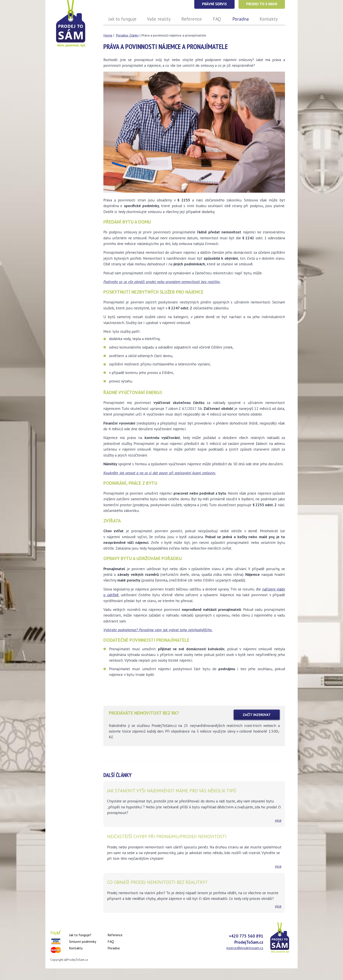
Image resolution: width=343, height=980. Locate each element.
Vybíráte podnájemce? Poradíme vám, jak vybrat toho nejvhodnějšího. (158, 630)
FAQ (111, 941)
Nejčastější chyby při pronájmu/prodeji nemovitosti (167, 836)
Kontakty (76, 948)
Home (108, 35)
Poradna (114, 948)
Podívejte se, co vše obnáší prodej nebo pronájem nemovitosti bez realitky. (162, 282)
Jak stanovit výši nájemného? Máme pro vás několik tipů (172, 790)
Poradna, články (127, 35)
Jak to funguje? (80, 935)
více (278, 820)
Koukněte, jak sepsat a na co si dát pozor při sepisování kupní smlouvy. (160, 473)
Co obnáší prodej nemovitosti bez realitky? (157, 882)
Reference (115, 935)
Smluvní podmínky (83, 941)
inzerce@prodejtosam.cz (245, 948)
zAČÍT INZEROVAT (257, 715)
